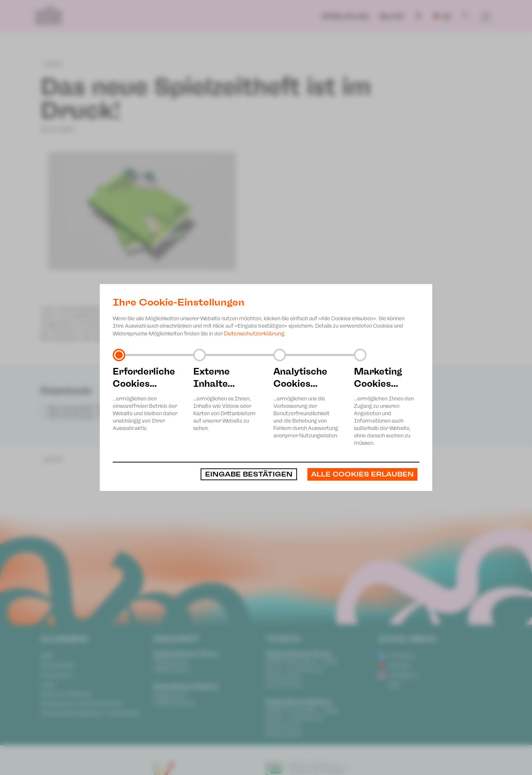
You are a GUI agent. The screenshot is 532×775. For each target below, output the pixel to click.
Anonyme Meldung (66, 694)
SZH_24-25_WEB (69, 408)
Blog (392, 16)
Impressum (57, 675)
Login (48, 684)
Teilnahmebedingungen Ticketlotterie (91, 713)
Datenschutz (58, 665)
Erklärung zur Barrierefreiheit (81, 704)
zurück (51, 64)
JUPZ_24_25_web (70, 415)
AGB (47, 656)
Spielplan (345, 16)
